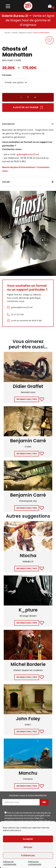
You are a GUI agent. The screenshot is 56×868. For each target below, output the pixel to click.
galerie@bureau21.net (28, 154)
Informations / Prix (27, 399)
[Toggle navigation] (8, 6)
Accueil (7, 33)
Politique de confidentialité (10, 863)
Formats (7, 75)
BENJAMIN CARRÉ (12, 60)
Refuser (28, 847)
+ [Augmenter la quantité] (35, 97)
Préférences (28, 855)
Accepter (28, 839)
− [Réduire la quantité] (21, 97)
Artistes (15, 33)
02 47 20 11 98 (17, 315)
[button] (50, 40)
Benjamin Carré (25, 33)
